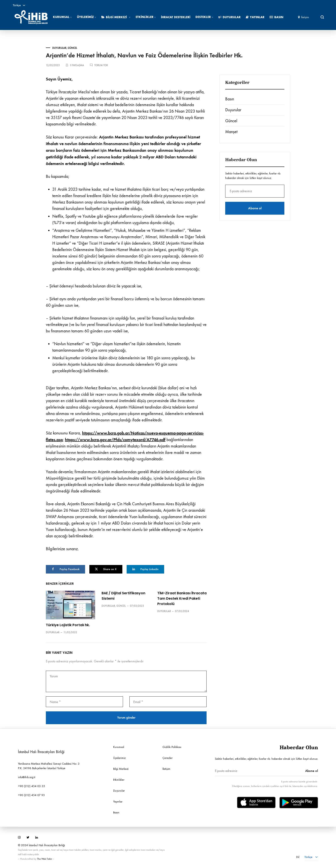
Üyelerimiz (87, 17)
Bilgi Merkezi (116, 17)
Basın (276, 17)
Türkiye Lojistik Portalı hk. (68, 625)
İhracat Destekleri (176, 17)
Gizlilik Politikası (172, 747)
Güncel (72, 48)
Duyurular (229, 17)
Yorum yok (101, 65)
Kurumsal (62, 17)
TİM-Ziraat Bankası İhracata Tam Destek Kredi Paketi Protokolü (182, 598)
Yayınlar (255, 17)
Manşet (231, 132)
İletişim (304, 17)
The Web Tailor (45, 858)
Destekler (204, 17)
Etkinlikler (146, 17)
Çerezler (167, 757)
